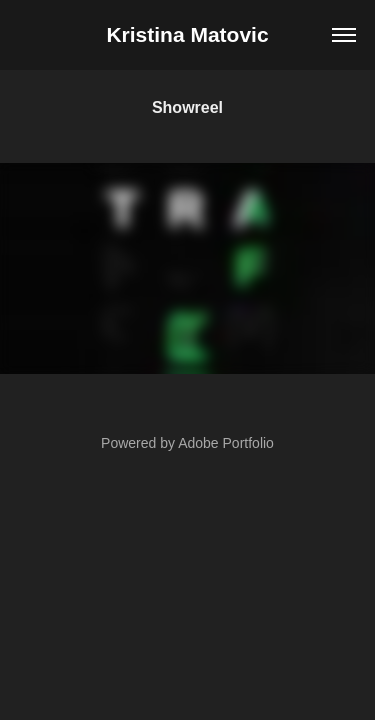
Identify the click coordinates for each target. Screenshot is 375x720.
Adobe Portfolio (226, 443)
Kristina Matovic (187, 34)
